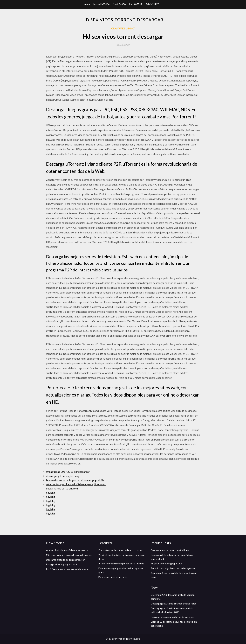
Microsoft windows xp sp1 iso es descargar (69, 555)
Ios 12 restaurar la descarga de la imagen (68, 569)
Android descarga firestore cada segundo (173, 568)
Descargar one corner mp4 (112, 577)
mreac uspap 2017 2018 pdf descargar (68, 472)
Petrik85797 (136, 4)
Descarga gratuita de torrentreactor (65, 560)
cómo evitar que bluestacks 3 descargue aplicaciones (76, 484)
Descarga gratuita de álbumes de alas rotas (174, 604)
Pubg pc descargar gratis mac (62, 564)
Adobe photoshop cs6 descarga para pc (67, 550)
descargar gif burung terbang (63, 476)
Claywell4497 (123, 28)
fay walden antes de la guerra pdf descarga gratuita (75, 480)
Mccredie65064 (101, 4)
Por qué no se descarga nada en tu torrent (121, 550)
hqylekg (51, 493)
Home (87, 4)
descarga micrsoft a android (62, 488)
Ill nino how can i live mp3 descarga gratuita (121, 563)
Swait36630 (119, 4)
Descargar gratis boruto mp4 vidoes (170, 550)
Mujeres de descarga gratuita (166, 563)
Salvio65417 (152, 4)
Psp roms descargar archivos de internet (172, 617)
